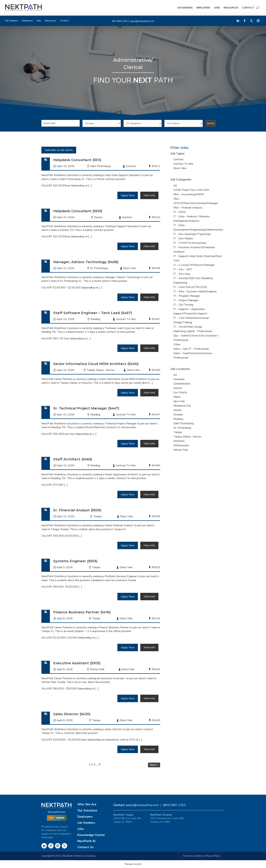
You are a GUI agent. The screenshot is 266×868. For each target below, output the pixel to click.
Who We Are (87, 804)
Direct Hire (180, 168)
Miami (177, 397)
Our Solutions (87, 810)
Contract (178, 159)
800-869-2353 (120, 21)
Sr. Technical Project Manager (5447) (86, 408)
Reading (95, 319)
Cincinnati (179, 379)
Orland (177, 410)
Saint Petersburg (100, 166)
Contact (248, 8)
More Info (149, 195)
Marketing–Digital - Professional (193, 331)
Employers (203, 8)
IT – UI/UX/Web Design (188, 327)
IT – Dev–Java (182, 274)
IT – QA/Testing (183, 305)
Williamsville (181, 445)
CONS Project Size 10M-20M (191, 190)
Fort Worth (180, 392)
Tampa (97, 516)
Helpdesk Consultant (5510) (78, 211)
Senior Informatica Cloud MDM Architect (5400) (96, 364)
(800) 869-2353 (174, 805)
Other (177, 344)
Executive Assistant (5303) (77, 663)
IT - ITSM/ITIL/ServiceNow (190, 243)
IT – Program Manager (187, 296)
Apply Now (128, 195)
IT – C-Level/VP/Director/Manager (194, 265)
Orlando (178, 415)
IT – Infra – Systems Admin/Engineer (195, 291)
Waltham (179, 441)
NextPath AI (86, 841)
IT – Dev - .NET (183, 269)
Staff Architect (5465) (73, 459)
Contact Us (85, 847)
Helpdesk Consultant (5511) (77, 160)
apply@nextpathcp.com (142, 21)
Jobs (217, 8)
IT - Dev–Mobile (183, 239)
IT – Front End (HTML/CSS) (190, 287)
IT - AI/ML (180, 212)
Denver (98, 217)
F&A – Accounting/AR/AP (189, 194)
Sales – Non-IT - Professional (191, 349)
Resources (231, 8)
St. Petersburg (99, 268)
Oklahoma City (182, 406)
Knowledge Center (91, 835)
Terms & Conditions (193, 856)
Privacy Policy (213, 856)
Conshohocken (182, 384)
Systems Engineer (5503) (75, 561)
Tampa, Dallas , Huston (101, 370)
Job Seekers (185, 8)
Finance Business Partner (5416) (82, 612)
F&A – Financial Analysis (188, 208)
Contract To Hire (183, 164)
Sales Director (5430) (72, 714)
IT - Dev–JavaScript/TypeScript (192, 234)
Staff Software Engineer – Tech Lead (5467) (93, 313)
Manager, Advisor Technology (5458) (86, 262)
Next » (154, 765)
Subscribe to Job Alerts (59, 150)
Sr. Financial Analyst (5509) (77, 510)
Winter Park (97, 669)
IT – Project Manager (186, 300)
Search (211, 123)
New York (179, 401)
